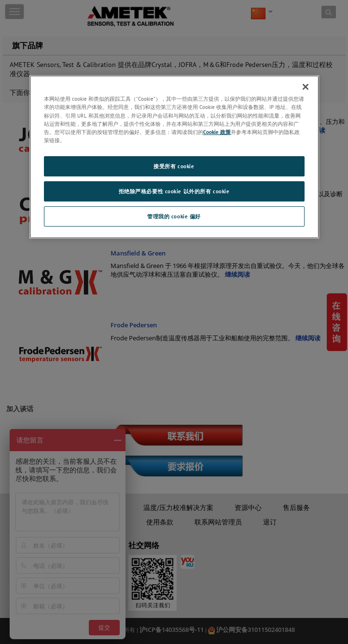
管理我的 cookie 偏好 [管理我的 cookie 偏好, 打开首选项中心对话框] (174, 216)
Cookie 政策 (217, 132)
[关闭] (306, 87)
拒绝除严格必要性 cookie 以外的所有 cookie (174, 191)
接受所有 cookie (174, 166)
